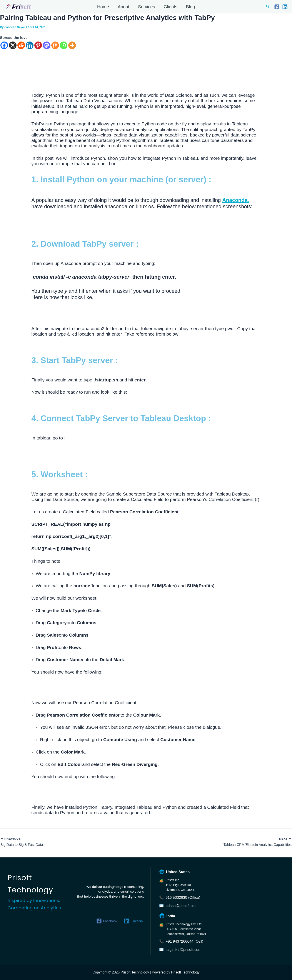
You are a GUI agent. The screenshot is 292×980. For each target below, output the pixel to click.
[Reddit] (21, 45)
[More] (72, 45)
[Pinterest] (38, 45)
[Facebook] (277, 7)
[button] (268, 7)
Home (103, 7)
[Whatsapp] (64, 45)
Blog (191, 7)
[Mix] (55, 45)
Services (147, 7)
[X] (13, 45)
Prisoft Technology (5, 10)
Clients (171, 7)
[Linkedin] (285, 7)
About (123, 7)
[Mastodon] (47, 45)
